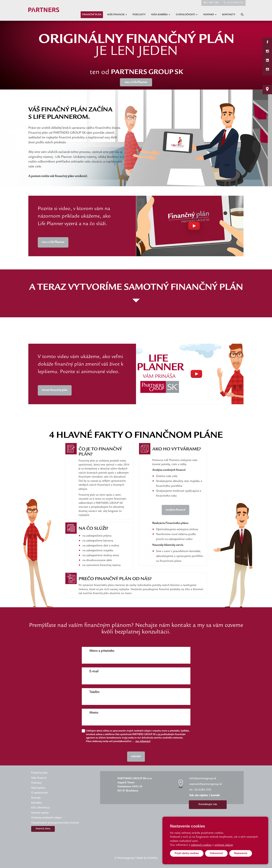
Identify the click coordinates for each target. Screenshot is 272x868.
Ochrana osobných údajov (46, 818)
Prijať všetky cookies (187, 853)
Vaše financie (117, 15)
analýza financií (175, 510)
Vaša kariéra (161, 15)
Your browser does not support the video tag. (190, 226)
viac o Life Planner (53, 242)
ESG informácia (40, 808)
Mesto (94, 713)
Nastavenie (241, 853)
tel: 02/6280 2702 (235, 3)
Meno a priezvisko (102, 651)
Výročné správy (40, 813)
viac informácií (143, 741)
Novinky (210, 15)
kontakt (215, 796)
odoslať (136, 756)
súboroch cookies (201, 845)
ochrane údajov (224, 845)
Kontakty (229, 15)
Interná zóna (43, 829)
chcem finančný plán (55, 390)
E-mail (94, 672)
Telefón (94, 692)
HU (217, 3)
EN (211, 3)
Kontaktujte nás (208, 804)
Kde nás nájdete (199, 796)
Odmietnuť (216, 853)
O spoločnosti (187, 15)
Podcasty (139, 15)
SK (205, 3)
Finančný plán (92, 15)
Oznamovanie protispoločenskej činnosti (55, 823)
